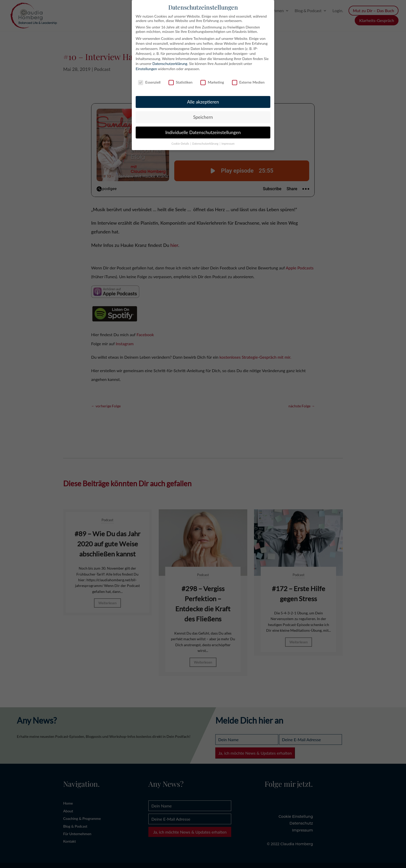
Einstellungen (146, 69)
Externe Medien (248, 82)
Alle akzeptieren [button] (203, 102)
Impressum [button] (228, 144)
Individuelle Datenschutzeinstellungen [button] (203, 132)
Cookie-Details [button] (181, 144)
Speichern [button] (203, 117)
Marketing (212, 82)
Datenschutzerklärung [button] (206, 144)
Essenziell (149, 82)
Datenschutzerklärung (170, 64)
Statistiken (180, 82)
